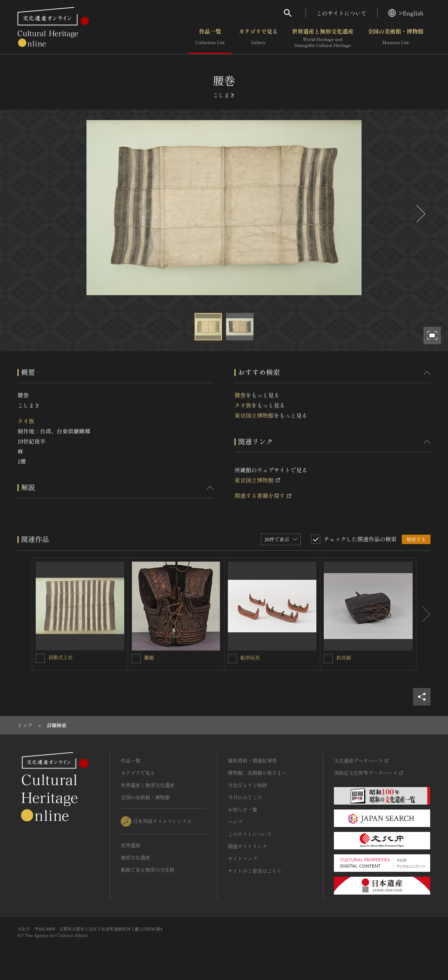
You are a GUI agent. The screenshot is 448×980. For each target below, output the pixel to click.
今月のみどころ (245, 797)
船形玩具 (250, 658)
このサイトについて (342, 13)
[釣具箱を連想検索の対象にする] (328, 659)
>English (406, 13)
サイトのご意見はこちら (255, 871)
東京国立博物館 (254, 415)
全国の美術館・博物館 (395, 38)
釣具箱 (344, 658)
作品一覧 (210, 38)
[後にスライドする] (420, 214)
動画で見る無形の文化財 (148, 870)
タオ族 (26, 421)
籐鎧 (149, 658)
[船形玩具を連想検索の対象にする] (232, 659)
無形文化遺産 (135, 857)
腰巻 (240, 395)
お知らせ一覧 (243, 809)
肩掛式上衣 (61, 657)
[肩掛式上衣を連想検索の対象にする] (40, 658)
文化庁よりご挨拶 (247, 785)
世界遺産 (131, 845)
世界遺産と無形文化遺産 (323, 38)
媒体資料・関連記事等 (252, 760)
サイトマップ (243, 859)
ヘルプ (235, 822)
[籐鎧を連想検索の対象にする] (136, 659)
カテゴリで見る (258, 38)
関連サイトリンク (247, 846)
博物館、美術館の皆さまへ (257, 773)
